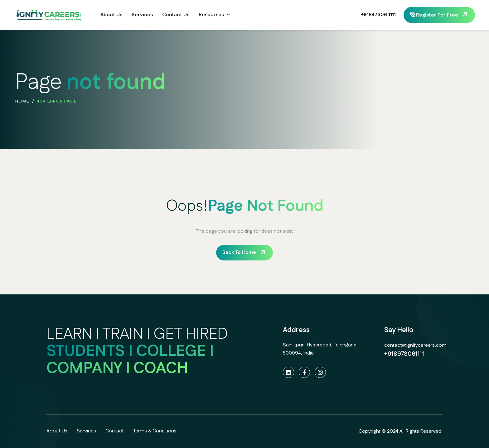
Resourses (211, 15)
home (22, 101)
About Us (111, 15)
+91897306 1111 (372, 15)
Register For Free (434, 15)
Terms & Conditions (155, 431)
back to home (239, 253)
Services (142, 15)
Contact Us (176, 15)
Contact (115, 431)
